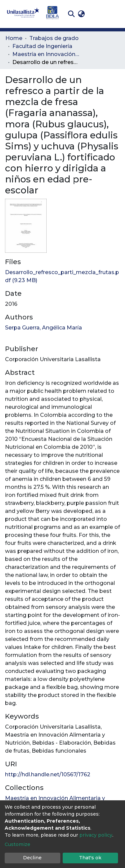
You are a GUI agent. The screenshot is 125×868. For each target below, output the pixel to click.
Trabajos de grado (54, 38)
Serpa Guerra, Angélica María (43, 328)
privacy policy (96, 835)
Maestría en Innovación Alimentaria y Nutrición (46, 54)
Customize (17, 844)
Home (14, 38)
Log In (97, 14)
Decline (32, 858)
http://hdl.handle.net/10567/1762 (48, 774)
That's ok (90, 858)
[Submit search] (71, 14)
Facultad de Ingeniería (42, 46)
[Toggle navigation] (115, 14)
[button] (81, 14)
